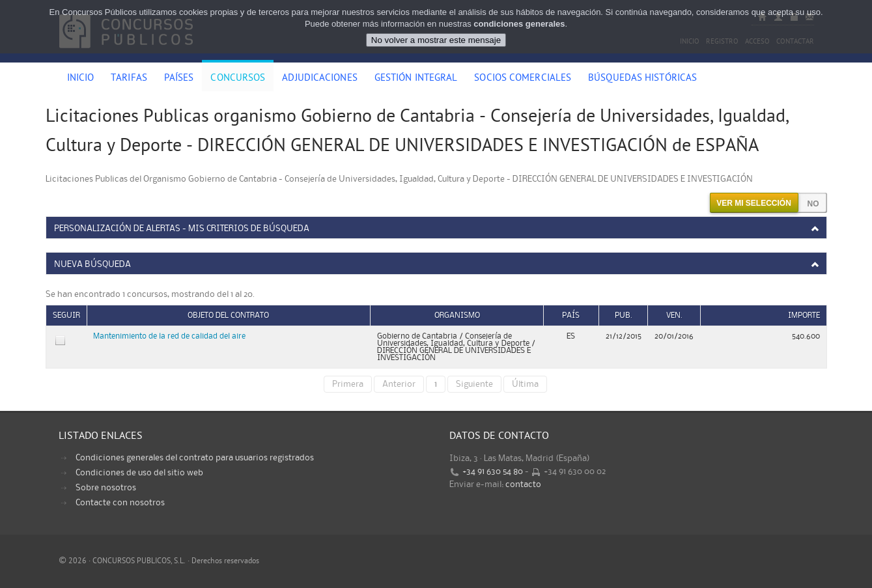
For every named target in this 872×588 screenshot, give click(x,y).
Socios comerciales (523, 79)
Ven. (674, 315)
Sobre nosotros (106, 488)
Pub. (624, 315)
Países (179, 79)
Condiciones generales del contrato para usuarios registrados (195, 458)
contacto (523, 484)
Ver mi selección (754, 203)
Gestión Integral (416, 79)
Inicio (81, 79)
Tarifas (129, 79)
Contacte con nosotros (120, 503)
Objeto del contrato (228, 315)
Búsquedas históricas (642, 79)
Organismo (457, 315)
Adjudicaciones (319, 79)
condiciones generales (519, 24)
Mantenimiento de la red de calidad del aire (169, 336)
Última (525, 384)
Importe (804, 315)
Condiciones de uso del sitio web (139, 473)
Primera (348, 384)
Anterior (399, 384)
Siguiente (474, 384)
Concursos (238, 79)
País (571, 315)
